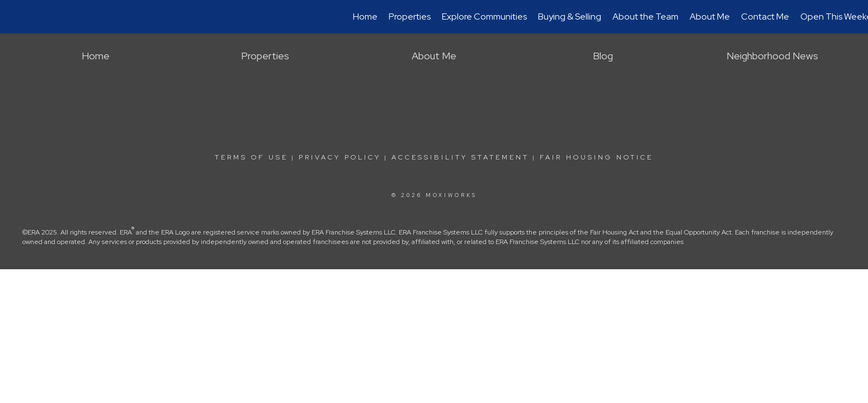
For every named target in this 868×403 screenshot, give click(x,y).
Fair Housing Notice (596, 157)
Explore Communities (484, 17)
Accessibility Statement (460, 157)
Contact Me (765, 17)
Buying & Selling (570, 17)
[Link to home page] (14, 17)
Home (365, 17)
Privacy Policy (340, 157)
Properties (410, 17)
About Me (710, 17)
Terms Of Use (251, 157)
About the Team (645, 17)
